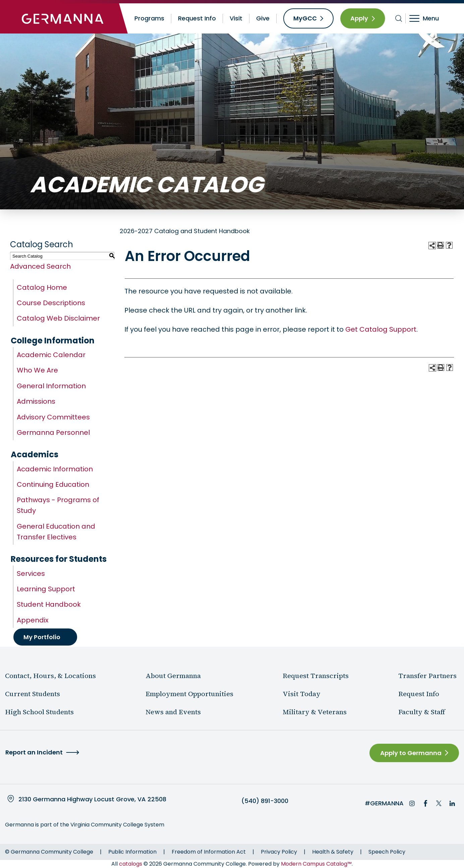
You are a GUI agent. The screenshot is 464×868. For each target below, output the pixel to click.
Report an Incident (34, 752)
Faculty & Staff (422, 712)
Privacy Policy (279, 852)
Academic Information (55, 469)
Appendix (33, 620)
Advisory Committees (53, 417)
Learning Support (46, 589)
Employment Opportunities (189, 694)
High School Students (39, 712)
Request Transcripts (316, 676)
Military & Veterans (315, 712)
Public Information (132, 852)
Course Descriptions (51, 303)
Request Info (197, 18)
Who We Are (37, 370)
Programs (149, 18)
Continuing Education (53, 484)
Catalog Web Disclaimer (58, 318)
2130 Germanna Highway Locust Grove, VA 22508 (92, 799)
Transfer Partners (427, 676)
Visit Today (302, 694)
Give (263, 18)
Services (31, 574)
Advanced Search (40, 266)
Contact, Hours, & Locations (50, 676)
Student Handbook (49, 604)
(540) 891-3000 (265, 801)
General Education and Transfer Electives (56, 532)
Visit (236, 18)
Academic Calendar (51, 355)
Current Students (33, 694)
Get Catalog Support (381, 329)
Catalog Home (42, 287)
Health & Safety (333, 852)
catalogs (131, 864)
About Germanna (173, 676)
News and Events (173, 712)
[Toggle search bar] (399, 18)
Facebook (425, 803)
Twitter (439, 803)
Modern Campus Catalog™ (316, 864)
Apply (359, 18)
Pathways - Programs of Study (58, 505)
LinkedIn (452, 803)
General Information (51, 386)
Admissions (36, 401)
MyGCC (305, 18)
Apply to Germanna (411, 753)
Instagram (412, 803)
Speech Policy (387, 852)
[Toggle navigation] (429, 18)
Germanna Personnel (53, 432)
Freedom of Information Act (209, 852)
